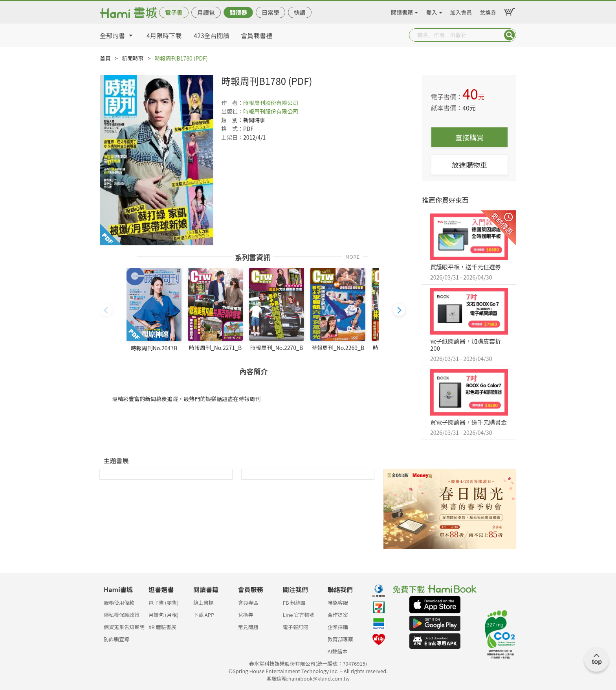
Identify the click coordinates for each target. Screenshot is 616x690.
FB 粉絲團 (294, 603)
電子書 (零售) (164, 603)
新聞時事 (133, 58)
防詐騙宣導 (116, 639)
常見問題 (248, 627)
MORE (352, 256)
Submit (510, 35)
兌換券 (488, 11)
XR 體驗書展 (162, 627)
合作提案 (338, 615)
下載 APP (204, 615)
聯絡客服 (338, 603)
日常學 (270, 12)
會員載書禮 (257, 35)
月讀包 (206, 12)
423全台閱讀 (212, 35)
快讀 (300, 12)
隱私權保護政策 (122, 615)
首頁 (105, 58)
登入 (432, 11)
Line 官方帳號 (299, 615)
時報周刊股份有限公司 (271, 103)
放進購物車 (469, 165)
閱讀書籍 (402, 11)
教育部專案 (340, 639)
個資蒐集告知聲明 (124, 627)
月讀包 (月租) (164, 615)
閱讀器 (238, 12)
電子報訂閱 (296, 627)
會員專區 (248, 603)
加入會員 (461, 11)
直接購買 (469, 137)
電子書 (174, 12)
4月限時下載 (164, 35)
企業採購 (338, 627)
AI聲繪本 (338, 651)
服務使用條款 (119, 603)
